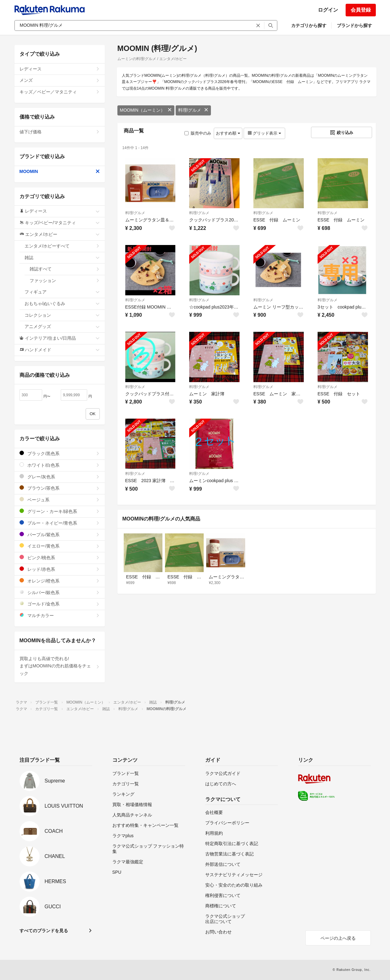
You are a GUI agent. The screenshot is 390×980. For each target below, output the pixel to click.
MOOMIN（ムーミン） (146, 110)
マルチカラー (60, 615)
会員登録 (361, 10)
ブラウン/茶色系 (60, 488)
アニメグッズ (62, 326)
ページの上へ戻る (338, 938)
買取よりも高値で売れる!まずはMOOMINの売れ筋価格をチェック (60, 666)
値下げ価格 (60, 132)
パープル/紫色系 (60, 535)
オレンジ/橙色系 (60, 581)
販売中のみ (198, 133)
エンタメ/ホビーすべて (62, 246)
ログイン (328, 10)
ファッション (65, 281)
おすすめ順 (228, 133)
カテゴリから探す (309, 25)
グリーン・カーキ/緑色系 (60, 511)
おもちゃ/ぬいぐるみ (62, 303)
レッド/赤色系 (60, 569)
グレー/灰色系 (60, 477)
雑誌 (62, 258)
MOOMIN (60, 171)
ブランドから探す (354, 25)
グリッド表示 (264, 133)
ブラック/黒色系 (60, 453)
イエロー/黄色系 (60, 546)
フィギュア (62, 292)
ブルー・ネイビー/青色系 (60, 523)
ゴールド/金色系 (60, 604)
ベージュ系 (60, 500)
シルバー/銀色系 (60, 592)
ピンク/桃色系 (60, 557)
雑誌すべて (65, 269)
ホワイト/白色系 (60, 465)
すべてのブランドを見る (44, 931)
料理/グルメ (193, 110)
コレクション (62, 315)
